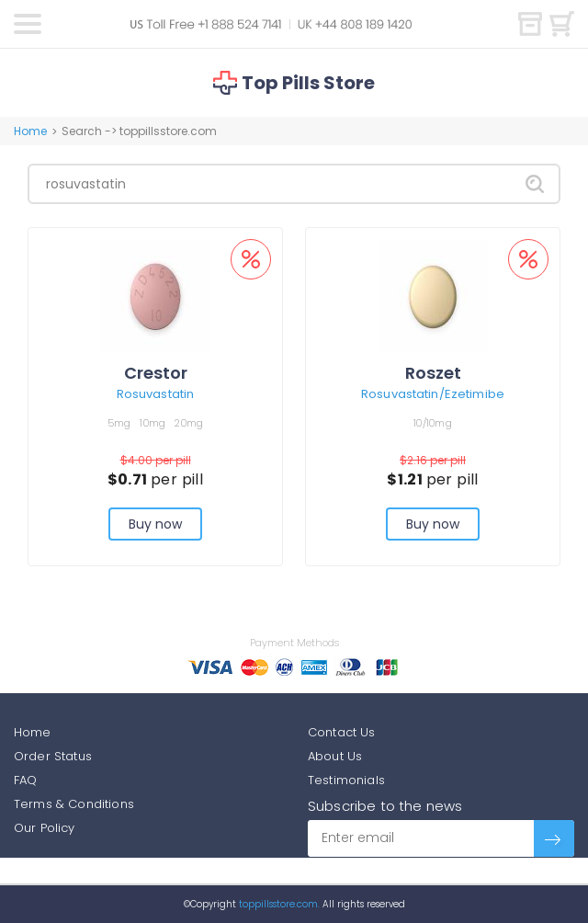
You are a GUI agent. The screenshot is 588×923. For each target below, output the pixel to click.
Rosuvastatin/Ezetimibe (433, 394)
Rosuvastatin (156, 394)
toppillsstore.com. (278, 904)
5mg (119, 423)
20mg (189, 423)
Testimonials (346, 780)
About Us (335, 756)
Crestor (156, 373)
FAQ (25, 780)
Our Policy (45, 828)
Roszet (433, 373)
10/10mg (433, 423)
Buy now (156, 524)
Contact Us (342, 732)
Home (30, 131)
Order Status (53, 756)
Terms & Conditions (74, 804)
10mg (153, 423)
